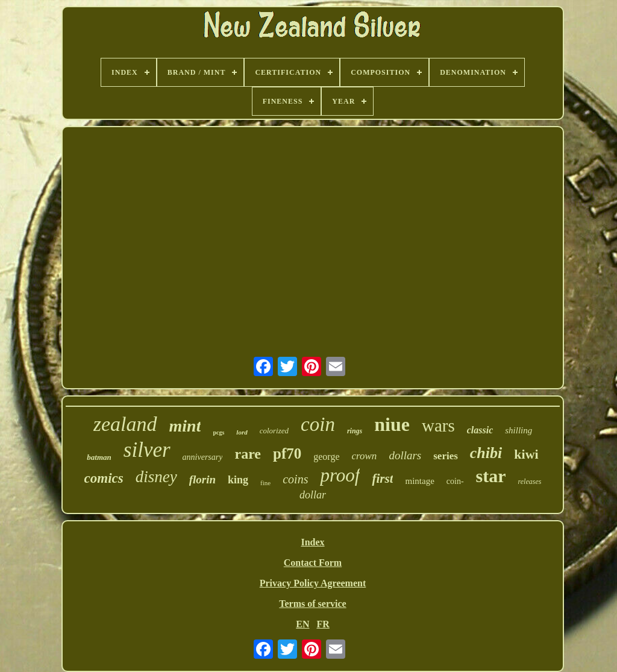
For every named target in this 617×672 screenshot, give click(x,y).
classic (480, 430)
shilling (518, 430)
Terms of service (312, 604)
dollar (313, 495)
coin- (455, 481)
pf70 (287, 454)
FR (323, 624)
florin (202, 479)
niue (392, 424)
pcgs (218, 432)
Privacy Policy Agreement (313, 583)
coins (295, 479)
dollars (405, 455)
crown (365, 456)
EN (302, 624)
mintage (419, 481)
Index (312, 542)
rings (355, 431)
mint (185, 426)
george (326, 457)
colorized (274, 431)
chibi (486, 453)
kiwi (526, 454)
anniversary (203, 457)
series (446, 456)
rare (248, 454)
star (491, 476)
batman (99, 457)
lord (242, 432)
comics (104, 478)
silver (147, 450)
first (382, 479)
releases (530, 482)
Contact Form (313, 563)
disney (156, 477)
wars (438, 425)
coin (318, 424)
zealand (125, 424)
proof (340, 475)
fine (265, 483)
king (238, 480)
